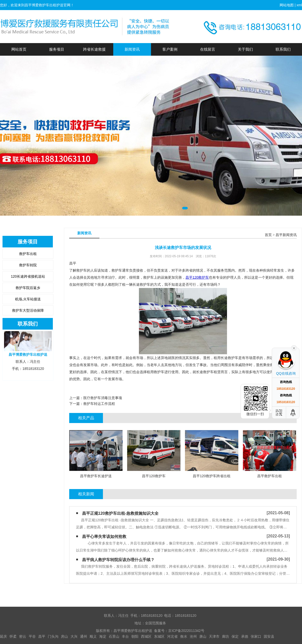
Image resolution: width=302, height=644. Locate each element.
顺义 (93, 636)
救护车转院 (28, 265)
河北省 (172, 636)
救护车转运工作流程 (99, 404)
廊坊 (225, 636)
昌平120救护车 (197, 277)
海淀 (103, 636)
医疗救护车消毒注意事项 (103, 398)
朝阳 (135, 636)
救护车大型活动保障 (28, 310)
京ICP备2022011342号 (186, 631)
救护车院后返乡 (28, 288)
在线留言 (208, 49)
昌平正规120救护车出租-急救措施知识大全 (120, 513)
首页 (268, 235)
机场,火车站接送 (28, 299)
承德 (245, 636)
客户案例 (170, 49)
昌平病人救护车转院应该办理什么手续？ (118, 560)
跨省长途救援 (94, 49)
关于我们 (245, 49)
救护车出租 (28, 254)
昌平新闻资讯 (286, 235)
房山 (64, 636)
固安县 (269, 636)
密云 (23, 636)
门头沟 (53, 636)
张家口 (256, 636)
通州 (84, 636)
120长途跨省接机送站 (28, 276)
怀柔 (13, 636)
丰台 (125, 636)
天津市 (214, 636)
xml (299, 5)
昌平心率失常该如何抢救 (104, 537)
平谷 (32, 636)
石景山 (114, 636)
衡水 (184, 636)
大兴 (74, 636)
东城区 (159, 636)
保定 (235, 636)
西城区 (146, 636)
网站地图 (287, 5)
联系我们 (283, 49)
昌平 (42, 636)
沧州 (193, 636)
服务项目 (57, 49)
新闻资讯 (132, 49)
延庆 (4, 636)
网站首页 (19, 49)
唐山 (203, 636)
